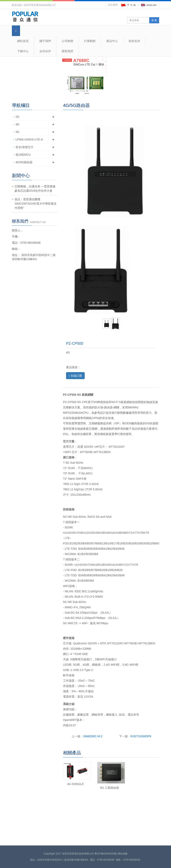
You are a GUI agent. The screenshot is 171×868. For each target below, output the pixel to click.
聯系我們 (67, 51)
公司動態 (67, 41)
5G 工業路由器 (110, 788)
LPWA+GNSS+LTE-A (29, 139)
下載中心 (23, 51)
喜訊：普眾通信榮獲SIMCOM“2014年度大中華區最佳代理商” (35, 204)
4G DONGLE (75, 784)
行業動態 (90, 41)
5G (17, 132)
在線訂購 (75, 376)
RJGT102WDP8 (141, 736)
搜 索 (154, 20)
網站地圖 (123, 854)
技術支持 (134, 41)
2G (17, 117)
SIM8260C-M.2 (93, 736)
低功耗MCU (23, 155)
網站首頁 (23, 41)
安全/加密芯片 (25, 147)
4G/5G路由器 (24, 162)
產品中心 (112, 41)
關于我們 (45, 41)
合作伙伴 (45, 51)
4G (17, 124)
